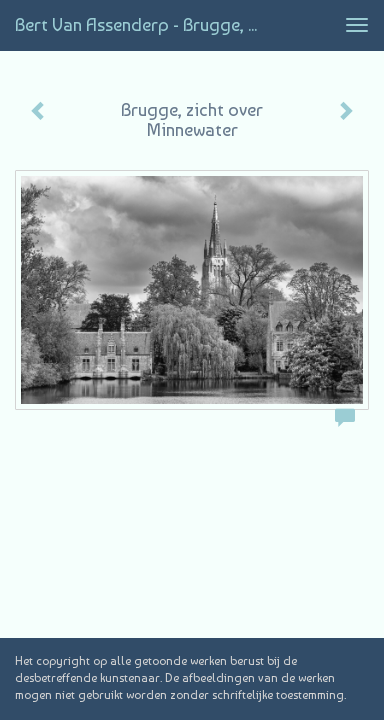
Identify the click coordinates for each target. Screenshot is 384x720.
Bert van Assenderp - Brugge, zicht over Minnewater (146, 24)
